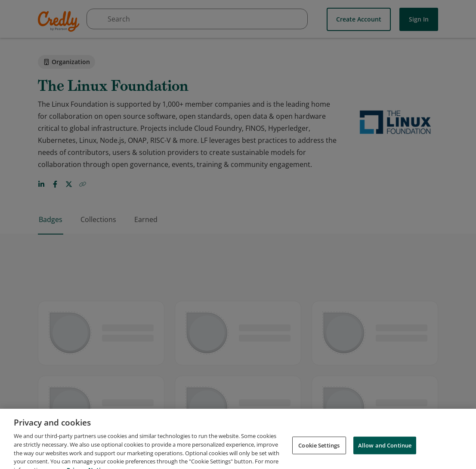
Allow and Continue (385, 451)
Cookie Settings (319, 451)
